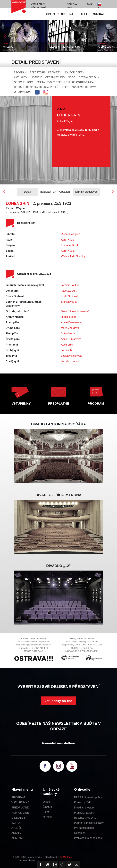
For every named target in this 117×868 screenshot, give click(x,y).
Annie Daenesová (71, 322)
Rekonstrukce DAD (85, 818)
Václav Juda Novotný (73, 256)
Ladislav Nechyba (71, 356)
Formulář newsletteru (58, 743)
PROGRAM (20, 72)
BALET (83, 14)
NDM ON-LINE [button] (72, 6)
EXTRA (16, 823)
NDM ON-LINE (20, 813)
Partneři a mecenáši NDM (89, 823)
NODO (72, 77)
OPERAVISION (22, 92)
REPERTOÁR (38, 72)
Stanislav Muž (69, 302)
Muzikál (47, 817)
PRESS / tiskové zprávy (88, 797)
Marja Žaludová (70, 328)
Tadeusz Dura (69, 291)
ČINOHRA (67, 14)
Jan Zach (66, 350)
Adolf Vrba (67, 345)
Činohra (47, 807)
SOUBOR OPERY (74, 72)
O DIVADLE (18, 818)
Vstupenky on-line (58, 701)
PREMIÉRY (55, 72)
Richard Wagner (70, 234)
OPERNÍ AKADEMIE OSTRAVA (79, 87)
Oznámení (80, 833)
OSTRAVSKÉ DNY (89, 77)
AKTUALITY (21, 77)
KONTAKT (17, 838)
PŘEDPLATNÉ (58, 404)
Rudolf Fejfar (68, 317)
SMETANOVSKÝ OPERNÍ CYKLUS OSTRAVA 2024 (65, 82)
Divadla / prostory (84, 808)
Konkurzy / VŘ (83, 803)
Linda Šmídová (70, 296)
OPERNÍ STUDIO (55, 77)
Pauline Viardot (8, 50)
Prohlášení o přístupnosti (89, 838)
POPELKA (7, 47)
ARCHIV (16, 833)
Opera (46, 802)
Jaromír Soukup (70, 285)
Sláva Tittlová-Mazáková (75, 311)
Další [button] (90, 4)
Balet (46, 812)
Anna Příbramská (71, 339)
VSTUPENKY (21, 404)
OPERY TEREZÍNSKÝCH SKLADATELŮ (36, 87)
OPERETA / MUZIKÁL (59, 44)
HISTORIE (36, 77)
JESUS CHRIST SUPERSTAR (66, 47)
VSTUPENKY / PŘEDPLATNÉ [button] (39, 6)
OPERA (51, 14)
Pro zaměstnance (84, 828)
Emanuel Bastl (69, 245)
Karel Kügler (68, 240)
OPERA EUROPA (24, 82)
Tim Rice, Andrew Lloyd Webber (63, 50)
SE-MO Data (66, 857)
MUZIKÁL (99, 14)
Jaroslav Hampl (70, 361)
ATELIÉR (17, 828)
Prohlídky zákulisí (84, 813)
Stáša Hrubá (68, 334)
